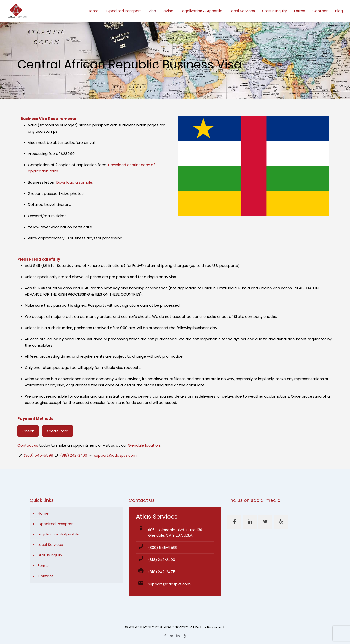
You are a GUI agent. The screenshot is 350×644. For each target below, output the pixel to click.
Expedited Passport (55, 524)
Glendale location (144, 445)
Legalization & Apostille (59, 534)
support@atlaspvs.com (115, 455)
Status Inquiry (50, 555)
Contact (45, 576)
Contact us (28, 445)
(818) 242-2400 (74, 455)
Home (43, 513)
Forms (43, 565)
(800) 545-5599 (38, 455)
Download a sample (74, 182)
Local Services (50, 545)
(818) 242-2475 (162, 572)
